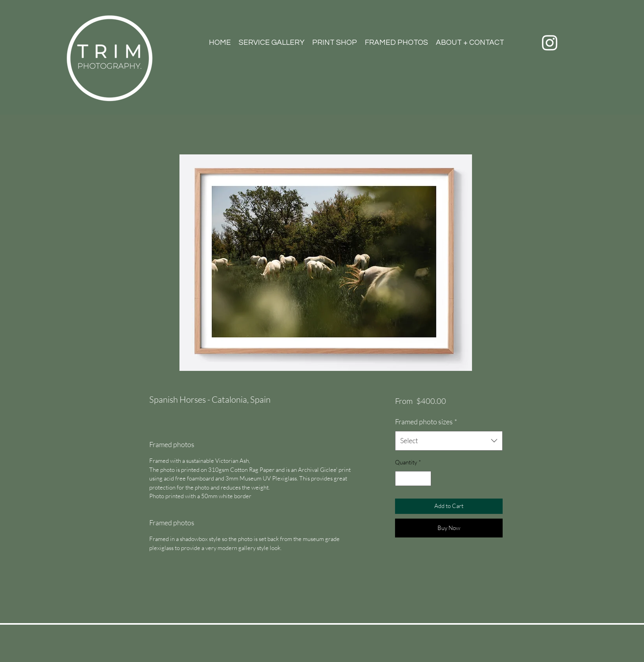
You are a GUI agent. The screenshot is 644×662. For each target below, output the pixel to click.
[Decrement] (402, 479)
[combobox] (449, 441)
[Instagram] (550, 42)
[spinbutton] (413, 479)
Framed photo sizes (426, 422)
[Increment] (425, 479)
